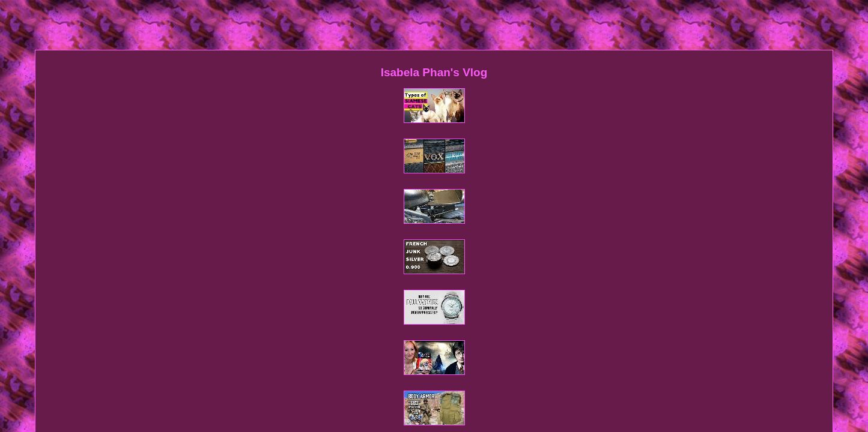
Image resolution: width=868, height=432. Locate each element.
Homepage (317, 254)
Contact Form (405, 254)
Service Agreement (528, 254)
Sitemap (359, 254)
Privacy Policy (462, 254)
